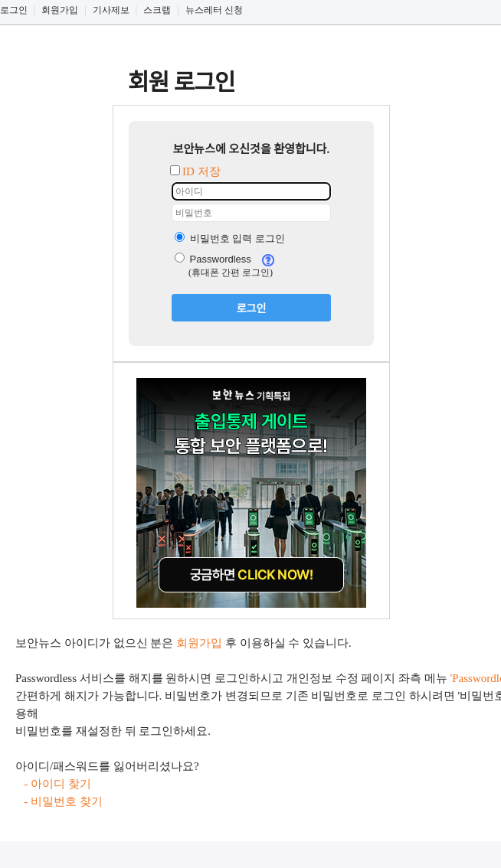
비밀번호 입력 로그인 (230, 238)
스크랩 (157, 10)
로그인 (14, 10)
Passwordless (213, 259)
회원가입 (60, 10)
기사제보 (111, 10)
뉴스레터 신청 (214, 10)
